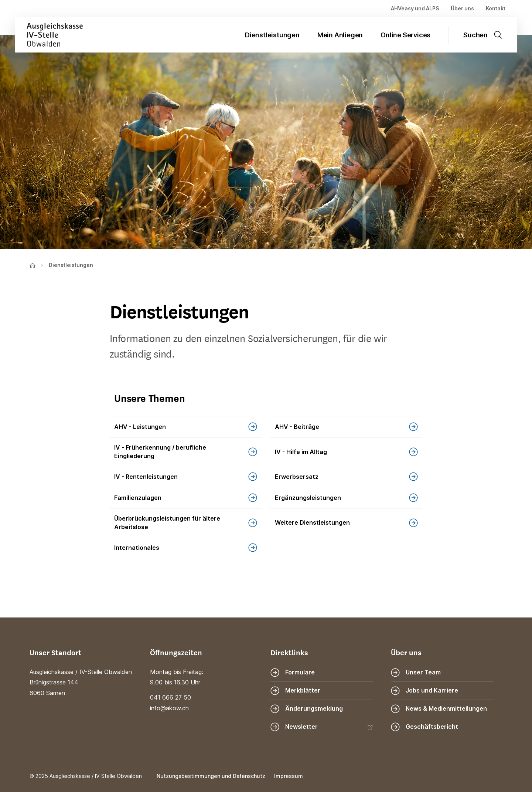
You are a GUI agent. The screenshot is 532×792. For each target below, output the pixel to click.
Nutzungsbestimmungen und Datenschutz (211, 776)
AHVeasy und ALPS (415, 8)
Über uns (462, 8)
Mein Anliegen (340, 35)
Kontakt (496, 8)
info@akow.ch (169, 708)
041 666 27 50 (170, 697)
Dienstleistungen (272, 35)
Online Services (405, 35)
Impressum (289, 776)
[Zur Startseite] (49, 35)
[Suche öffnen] (487, 35)
